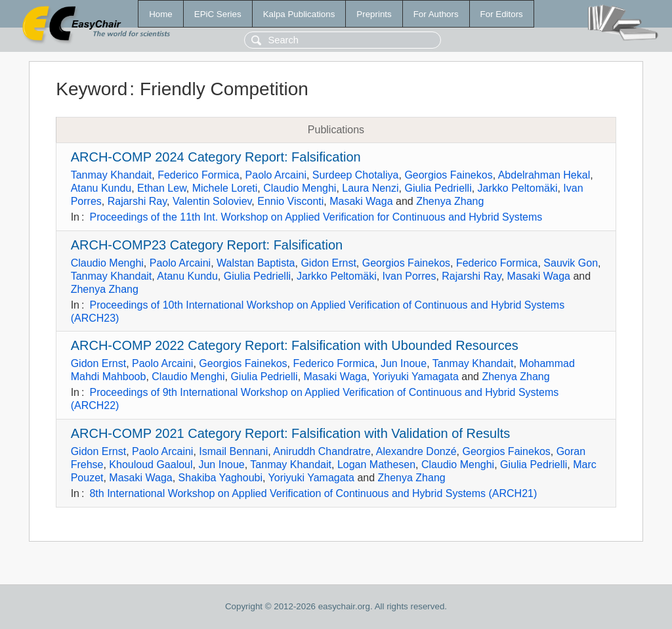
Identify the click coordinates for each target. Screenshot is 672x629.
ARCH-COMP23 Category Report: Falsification (207, 245)
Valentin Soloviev (212, 201)
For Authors (436, 14)
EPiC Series (218, 14)
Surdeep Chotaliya (356, 175)
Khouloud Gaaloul (151, 465)
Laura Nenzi (370, 188)
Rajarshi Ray (137, 201)
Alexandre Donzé (416, 451)
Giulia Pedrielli (438, 188)
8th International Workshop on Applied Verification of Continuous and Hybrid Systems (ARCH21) (313, 493)
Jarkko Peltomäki (518, 188)
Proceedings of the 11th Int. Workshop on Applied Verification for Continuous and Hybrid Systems (316, 217)
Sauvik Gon (571, 263)
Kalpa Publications (299, 14)
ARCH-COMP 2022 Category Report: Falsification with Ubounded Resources (295, 345)
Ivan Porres (409, 276)
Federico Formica (198, 175)
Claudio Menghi (300, 188)
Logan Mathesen (376, 465)
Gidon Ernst (328, 263)
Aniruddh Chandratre (322, 451)
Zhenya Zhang (450, 201)
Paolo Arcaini (276, 175)
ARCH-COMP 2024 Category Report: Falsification (216, 157)
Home (161, 14)
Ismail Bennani (233, 451)
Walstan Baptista (256, 263)
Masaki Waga (361, 201)
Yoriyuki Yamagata (415, 377)
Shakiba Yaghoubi (220, 478)
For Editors (502, 14)
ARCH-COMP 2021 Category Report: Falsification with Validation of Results (291, 433)
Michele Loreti (225, 188)
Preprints (374, 14)
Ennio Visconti (290, 201)
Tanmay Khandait (112, 175)
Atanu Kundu (101, 188)
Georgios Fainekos (448, 175)
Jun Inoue (404, 363)
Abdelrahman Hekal (544, 175)
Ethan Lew (162, 188)
